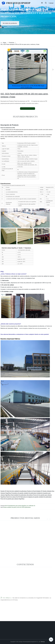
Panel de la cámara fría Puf (13, 497)
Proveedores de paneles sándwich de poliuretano (24, 493)
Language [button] (51, 3)
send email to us (28, 109)
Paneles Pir (3, 491)
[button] (42, 3)
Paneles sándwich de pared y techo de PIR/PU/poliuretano (17, 507)
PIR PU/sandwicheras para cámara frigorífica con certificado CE (20, 506)
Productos (11, 43)
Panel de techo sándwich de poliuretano (17, 491)
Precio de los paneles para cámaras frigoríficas (12, 499)
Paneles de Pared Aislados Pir (35, 491)
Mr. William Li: (6, 602)
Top (51, 639)
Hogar (4, 43)
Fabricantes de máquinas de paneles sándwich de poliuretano (36, 497)
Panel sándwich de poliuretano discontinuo (22, 495)
